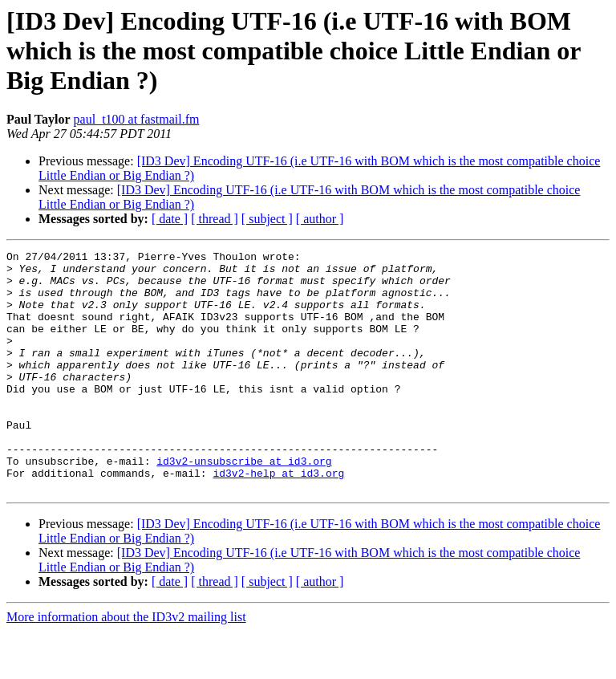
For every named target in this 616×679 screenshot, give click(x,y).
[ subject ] (267, 219)
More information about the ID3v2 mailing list (126, 665)
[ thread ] (215, 219)
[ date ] (170, 219)
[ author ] (320, 219)
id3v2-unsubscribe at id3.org (244, 504)
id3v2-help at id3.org (278, 518)
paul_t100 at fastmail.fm (137, 119)
